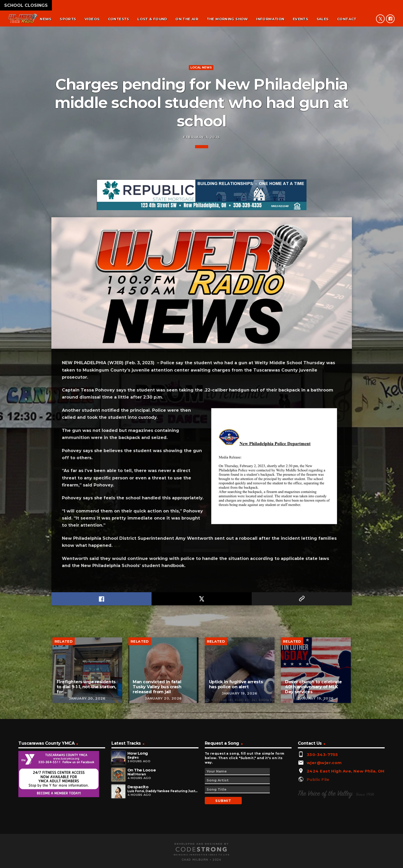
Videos (92, 19)
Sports (68, 19)
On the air (187, 19)
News (46, 19)
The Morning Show (227, 19)
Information (270, 19)
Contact (347, 19)
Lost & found (152, 19)
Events (300, 19)
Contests (119, 19)
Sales (323, 19)
